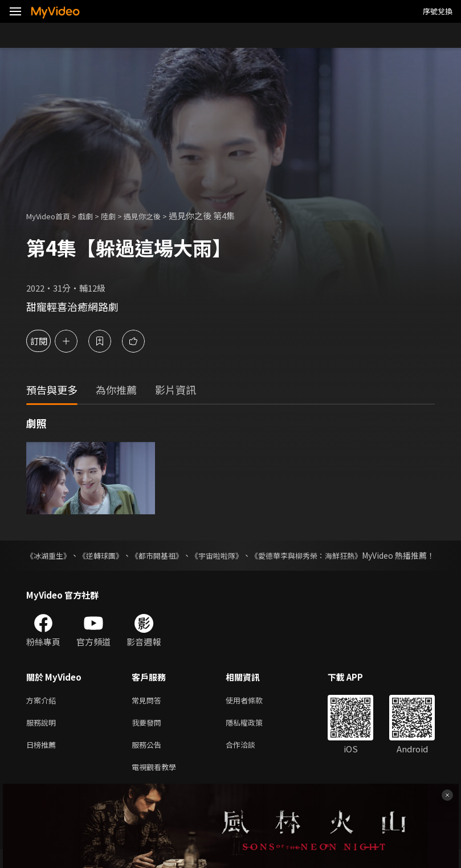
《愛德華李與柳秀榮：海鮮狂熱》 (326, 555)
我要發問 (149, 737)
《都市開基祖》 (166, 555)
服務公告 (149, 761)
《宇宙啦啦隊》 (230, 555)
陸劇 (120, 216)
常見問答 (149, 713)
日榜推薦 (43, 761)
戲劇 (95, 216)
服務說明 (43, 737)
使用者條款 (254, 713)
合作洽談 (250, 761)
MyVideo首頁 (52, 216)
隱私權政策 (254, 737)
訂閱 (49, 341)
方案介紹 (43, 713)
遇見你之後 (158, 216)
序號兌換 (438, 11)
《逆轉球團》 (106, 555)
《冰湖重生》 (50, 555)
